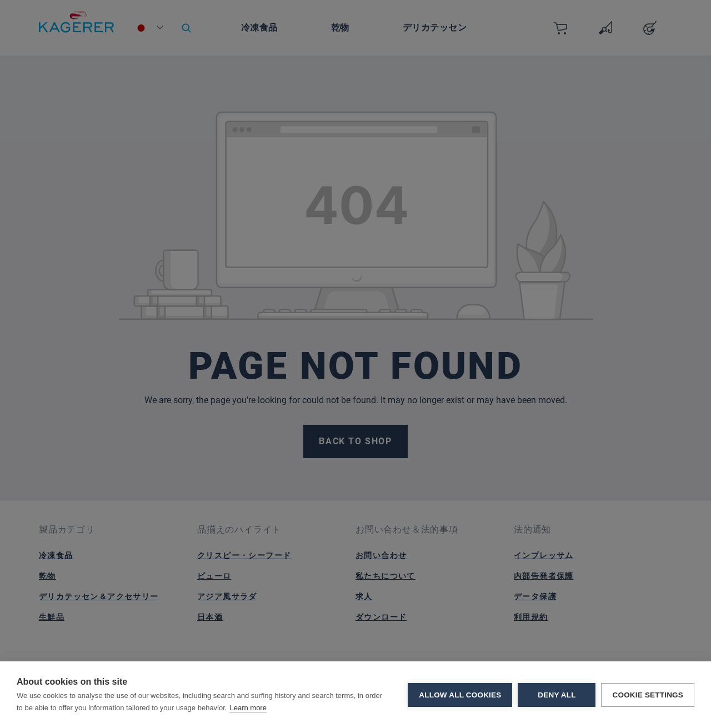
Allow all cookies (460, 695)
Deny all (557, 695)
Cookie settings (648, 695)
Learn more (248, 708)
